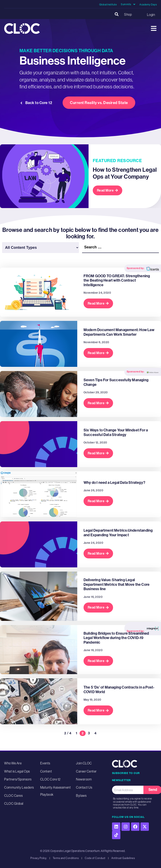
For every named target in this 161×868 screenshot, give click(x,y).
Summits (128, 4)
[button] (117, 15)
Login (151, 15)
